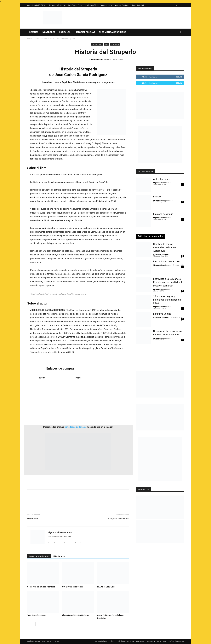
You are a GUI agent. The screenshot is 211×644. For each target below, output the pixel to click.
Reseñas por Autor (75, 5)
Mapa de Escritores (122, 5)
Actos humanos (162, 179)
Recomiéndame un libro (113, 32)
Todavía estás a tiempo (37, 615)
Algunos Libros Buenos (100, 59)
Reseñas (34, 32)
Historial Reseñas (85, 32)
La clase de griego (163, 214)
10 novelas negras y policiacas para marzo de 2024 (167, 300)
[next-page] (34, 624)
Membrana (33, 519)
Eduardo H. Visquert (161, 254)
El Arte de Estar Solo (106, 587)
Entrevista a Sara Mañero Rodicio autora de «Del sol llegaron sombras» (167, 282)
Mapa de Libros (107, 5)
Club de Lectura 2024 (125, 641)
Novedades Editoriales (58, 5)
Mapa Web (141, 641)
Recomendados (41, 39)
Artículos (65, 32)
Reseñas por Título (92, 5)
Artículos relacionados (39, 556)
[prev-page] (29, 624)
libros (52, 39)
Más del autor (59, 556)
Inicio (29, 39)
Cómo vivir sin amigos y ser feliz (41, 587)
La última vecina (162, 314)
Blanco (157, 197)
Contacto (151, 641)
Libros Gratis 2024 (138, 5)
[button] (180, 32)
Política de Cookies (176, 641)
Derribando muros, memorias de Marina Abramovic (165, 247)
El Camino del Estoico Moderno (76, 615)
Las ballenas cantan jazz (167, 261)
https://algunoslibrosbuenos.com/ (59, 537)
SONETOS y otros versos (73, 587)
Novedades (49, 32)
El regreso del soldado (119, 519)
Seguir (179, 77)
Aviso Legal (162, 641)
